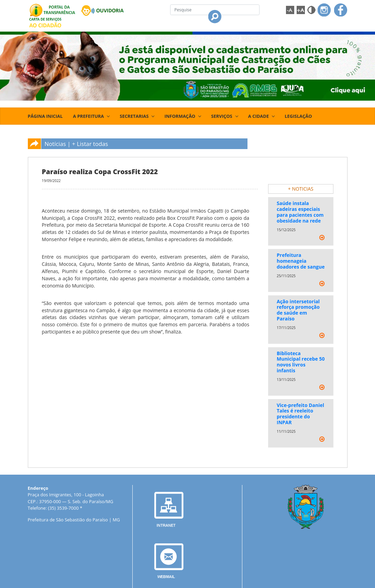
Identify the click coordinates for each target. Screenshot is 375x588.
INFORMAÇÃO (180, 116)
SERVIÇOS (222, 116)
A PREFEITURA (88, 116)
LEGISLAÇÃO (298, 116)
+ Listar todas (90, 144)
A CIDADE (258, 116)
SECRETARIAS (134, 116)
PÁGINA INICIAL (45, 116)
